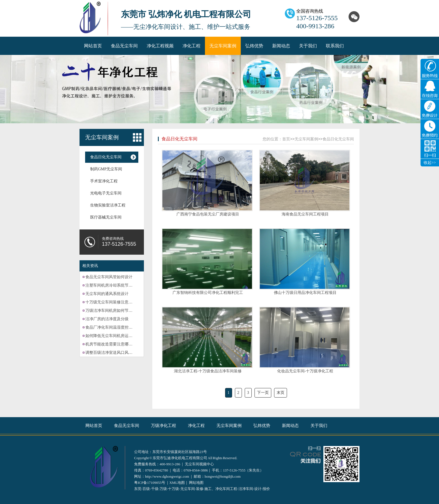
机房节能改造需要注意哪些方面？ (115, 344)
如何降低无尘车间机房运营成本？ (115, 336)
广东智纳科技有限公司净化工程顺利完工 (208, 293)
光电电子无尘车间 (106, 193)
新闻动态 (281, 46)
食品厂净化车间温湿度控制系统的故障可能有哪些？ (130, 327)
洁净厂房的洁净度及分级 (107, 319)
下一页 (263, 393)
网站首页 (93, 46)
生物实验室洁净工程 (108, 205)
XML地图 (177, 483)
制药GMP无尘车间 (106, 169)
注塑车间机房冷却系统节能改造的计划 (119, 285)
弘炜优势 (254, 46)
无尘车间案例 (223, 46)
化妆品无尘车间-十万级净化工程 (305, 371)
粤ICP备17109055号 (150, 483)
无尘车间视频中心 (199, 464)
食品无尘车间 (124, 46)
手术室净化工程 (104, 181)
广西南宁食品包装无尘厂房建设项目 (208, 214)
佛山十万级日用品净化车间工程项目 (305, 293)
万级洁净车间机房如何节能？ (111, 311)
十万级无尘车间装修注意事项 (111, 302)
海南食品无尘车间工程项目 (305, 214)
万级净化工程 (164, 426)
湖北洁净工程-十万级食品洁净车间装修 (208, 371)
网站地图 (196, 483)
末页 (281, 393)
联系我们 (335, 46)
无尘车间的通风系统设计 (107, 294)
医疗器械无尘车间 (106, 217)
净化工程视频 (160, 46)
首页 (286, 139)
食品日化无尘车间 (106, 157)
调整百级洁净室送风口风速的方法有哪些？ (123, 353)
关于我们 (308, 46)
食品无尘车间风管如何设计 (109, 277)
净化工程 (192, 46)
